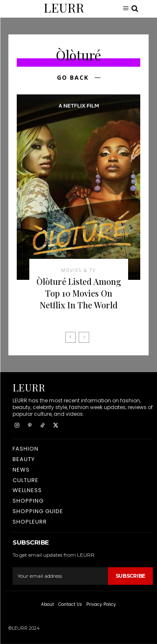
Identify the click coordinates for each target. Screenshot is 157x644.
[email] (60, 576)
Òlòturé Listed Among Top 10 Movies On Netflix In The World (79, 293)
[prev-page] (71, 337)
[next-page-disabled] (84, 337)
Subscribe (130, 576)
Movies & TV (78, 270)
